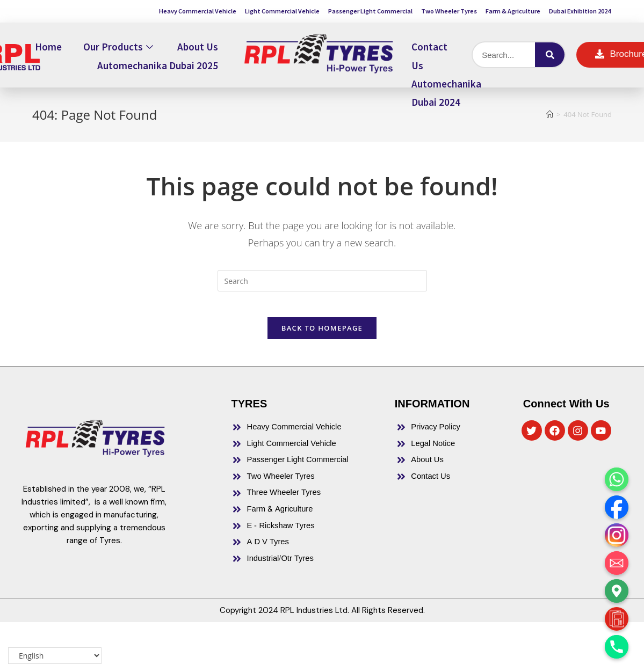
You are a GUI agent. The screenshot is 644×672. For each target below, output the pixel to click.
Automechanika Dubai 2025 (158, 84)
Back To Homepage (322, 354)
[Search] (550, 74)
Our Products (120, 66)
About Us (198, 66)
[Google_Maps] (617, 591)
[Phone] (617, 647)
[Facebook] (617, 507)
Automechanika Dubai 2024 (446, 112)
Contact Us (429, 75)
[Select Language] (55, 656)
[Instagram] (617, 535)
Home (48, 66)
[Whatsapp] (617, 479)
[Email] (617, 563)
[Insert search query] (322, 300)
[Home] (550, 134)
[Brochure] (617, 619)
